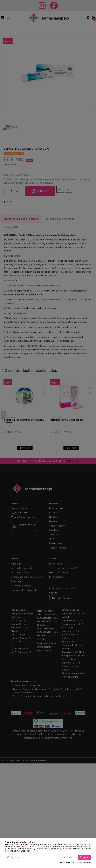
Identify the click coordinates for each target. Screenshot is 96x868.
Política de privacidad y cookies (75, 862)
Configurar (13, 857)
